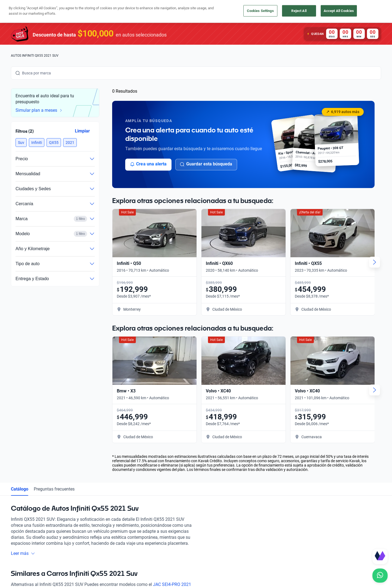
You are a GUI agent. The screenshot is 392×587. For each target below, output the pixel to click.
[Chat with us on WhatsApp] (380, 576)
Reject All (299, 11)
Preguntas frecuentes (54, 489)
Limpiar (82, 131)
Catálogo (20, 489)
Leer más (23, 553)
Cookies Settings (260, 11)
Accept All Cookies (339, 11)
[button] (21, 143)
